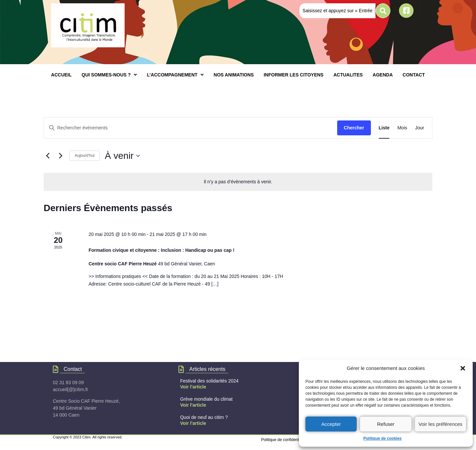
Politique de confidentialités (285, 440)
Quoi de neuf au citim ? (204, 417)
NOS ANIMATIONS (234, 75)
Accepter (331, 424)
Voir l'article (193, 387)
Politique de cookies (382, 438)
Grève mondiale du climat (206, 399)
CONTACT (414, 75)
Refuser (386, 424)
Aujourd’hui (85, 156)
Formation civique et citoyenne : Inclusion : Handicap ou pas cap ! (161, 250)
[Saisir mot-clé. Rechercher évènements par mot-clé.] (191, 128)
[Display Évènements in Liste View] (384, 128)
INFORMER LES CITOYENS (294, 75)
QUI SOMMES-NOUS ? (109, 75)
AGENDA (383, 75)
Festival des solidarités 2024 (209, 381)
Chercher (354, 128)
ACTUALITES (348, 75)
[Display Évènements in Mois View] (402, 128)
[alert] (238, 182)
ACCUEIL (61, 75)
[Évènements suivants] (60, 156)
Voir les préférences (440, 424)
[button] (463, 368)
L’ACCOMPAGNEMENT (175, 75)
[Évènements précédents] (48, 156)
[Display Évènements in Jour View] (420, 128)
